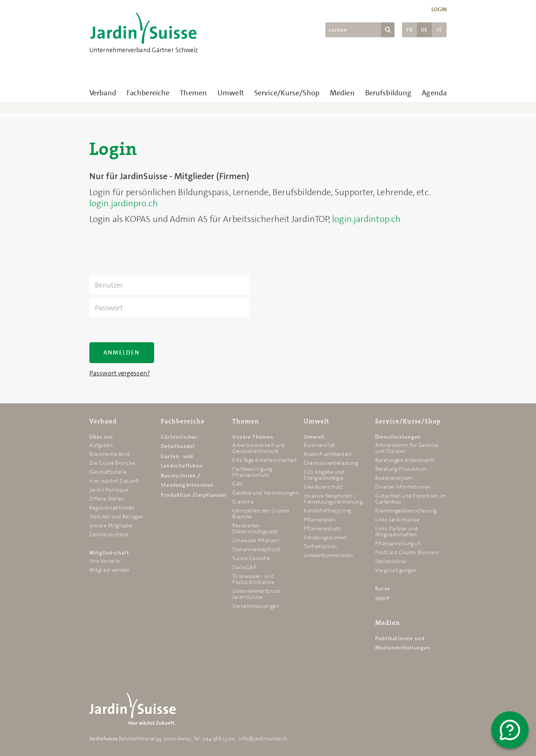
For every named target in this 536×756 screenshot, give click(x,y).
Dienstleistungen (398, 437)
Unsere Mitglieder (111, 525)
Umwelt (231, 93)
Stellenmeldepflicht (256, 549)
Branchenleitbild (110, 454)
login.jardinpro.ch (124, 203)
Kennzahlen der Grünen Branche (261, 514)
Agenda (434, 93)
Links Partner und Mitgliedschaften (397, 531)
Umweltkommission (328, 555)
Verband (103, 93)
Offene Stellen (107, 499)
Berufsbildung (388, 93)
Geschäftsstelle (108, 472)
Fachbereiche (148, 93)
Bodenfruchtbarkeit (328, 454)
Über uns (101, 437)
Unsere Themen (253, 437)
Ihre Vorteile (105, 561)
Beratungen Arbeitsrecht (405, 460)
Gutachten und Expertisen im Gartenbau (411, 499)
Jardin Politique (109, 490)
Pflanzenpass (320, 520)
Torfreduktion (320, 546)
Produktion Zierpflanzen (194, 495)
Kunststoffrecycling (328, 511)
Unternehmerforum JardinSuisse (256, 594)
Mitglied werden (109, 570)
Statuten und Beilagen (116, 517)
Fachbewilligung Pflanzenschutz (252, 472)
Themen (193, 93)
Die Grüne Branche (112, 463)
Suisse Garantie (251, 558)
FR (410, 30)
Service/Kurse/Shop (287, 93)
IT (439, 30)
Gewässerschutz (323, 487)
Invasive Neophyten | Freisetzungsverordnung (333, 499)
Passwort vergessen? (120, 373)
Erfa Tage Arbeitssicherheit (265, 460)
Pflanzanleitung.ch (398, 543)
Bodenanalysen (394, 478)
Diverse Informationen (403, 487)
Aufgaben (101, 445)
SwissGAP (244, 567)
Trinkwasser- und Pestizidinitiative (253, 579)
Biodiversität (320, 445)
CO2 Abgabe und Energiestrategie (324, 475)
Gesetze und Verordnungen (265, 493)
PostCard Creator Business (407, 552)
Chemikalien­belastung (331, 463)
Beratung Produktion (401, 469)
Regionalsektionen (112, 508)
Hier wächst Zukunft (114, 481)
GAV (238, 484)
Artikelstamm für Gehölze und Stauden (407, 448)
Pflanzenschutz (322, 528)
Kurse (383, 588)
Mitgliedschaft (109, 553)
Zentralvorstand (109, 534)
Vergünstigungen (396, 570)
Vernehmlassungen (256, 606)
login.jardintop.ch (366, 219)
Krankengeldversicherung (406, 511)
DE (424, 30)
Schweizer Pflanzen (256, 540)
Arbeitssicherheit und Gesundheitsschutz (259, 448)
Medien (342, 93)
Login (439, 9)
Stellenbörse (390, 561)
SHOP (383, 598)
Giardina (243, 502)
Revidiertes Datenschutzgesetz (255, 528)
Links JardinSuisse (397, 520)
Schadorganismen (325, 537)
